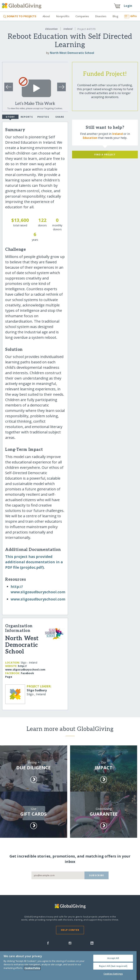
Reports (27, 117)
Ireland (68, 29)
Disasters (101, 16)
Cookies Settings (113, 974)
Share (60, 117)
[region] (68, 966)
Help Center (70, 930)
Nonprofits (63, 16)
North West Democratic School (72, 53)
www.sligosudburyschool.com (38, 599)
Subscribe (97, 875)
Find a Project (105, 154)
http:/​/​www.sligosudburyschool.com (25, 668)
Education (51, 29)
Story (10, 117)
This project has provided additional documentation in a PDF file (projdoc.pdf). (34, 562)
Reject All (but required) (113, 966)
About (46, 16)
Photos (43, 117)
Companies (82, 16)
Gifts (131, 16)
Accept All (113, 958)
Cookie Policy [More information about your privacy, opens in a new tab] (32, 968)
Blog (115, 16)
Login (128, 6)
